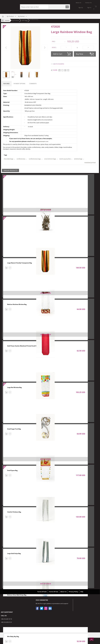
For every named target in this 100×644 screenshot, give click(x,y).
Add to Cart (62, 54)
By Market (21, 16)
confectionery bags (35, 159)
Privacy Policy (73, 591)
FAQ (82, 591)
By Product (10, 16)
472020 (55, 26)
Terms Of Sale (42, 591)
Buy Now (85, 54)
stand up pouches (65, 159)
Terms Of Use (54, 591)
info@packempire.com (41, 141)
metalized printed (9, 162)
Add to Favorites (59, 63)
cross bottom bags (50, 159)
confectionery (21, 159)
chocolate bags (9, 159)
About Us (63, 591)
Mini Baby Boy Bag (13, 636)
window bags (78, 159)
